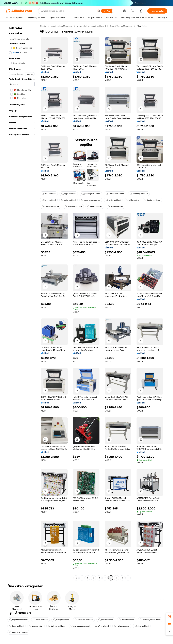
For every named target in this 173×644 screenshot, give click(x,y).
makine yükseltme (50, 206)
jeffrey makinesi (116, 206)
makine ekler (36, 626)
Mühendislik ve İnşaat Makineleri (91, 26)
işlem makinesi (40, 620)
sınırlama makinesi (84, 620)
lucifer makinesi (152, 200)
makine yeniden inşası (150, 620)
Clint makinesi (49, 194)
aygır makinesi (69, 194)
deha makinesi (69, 200)
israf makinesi (49, 200)
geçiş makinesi (95, 206)
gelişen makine (122, 626)
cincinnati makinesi (115, 194)
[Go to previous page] (76, 578)
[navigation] (22, 302)
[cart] (133, 11)
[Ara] (107, 11)
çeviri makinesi (106, 620)
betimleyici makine (18, 632)
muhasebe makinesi (80, 626)
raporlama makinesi (91, 200)
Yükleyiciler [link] (142, 26)
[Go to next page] (128, 578)
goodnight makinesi (91, 194)
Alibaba (43, 26)
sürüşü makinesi (61, 620)
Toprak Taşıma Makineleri (121, 26)
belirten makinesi (57, 626)
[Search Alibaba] (68, 11)
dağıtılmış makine (73, 206)
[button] (98, 11)
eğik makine (133, 200)
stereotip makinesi (139, 194)
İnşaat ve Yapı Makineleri (61, 26)
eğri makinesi (102, 626)
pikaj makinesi (142, 626)
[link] (169, 617)
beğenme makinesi (18, 620)
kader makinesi (113, 200)
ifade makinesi (17, 626)
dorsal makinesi (127, 620)
